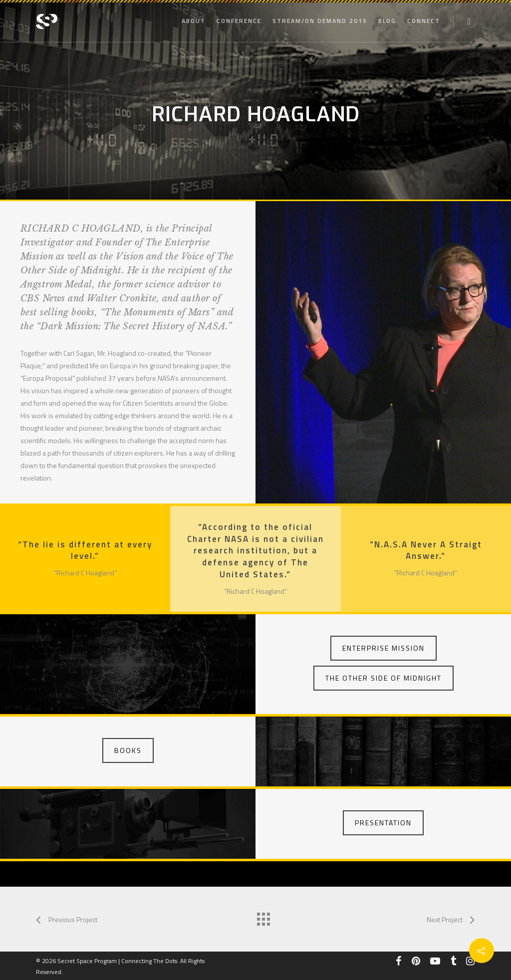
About (194, 21)
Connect (424, 21)
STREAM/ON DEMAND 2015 (320, 21)
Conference (239, 21)
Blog (387, 21)
